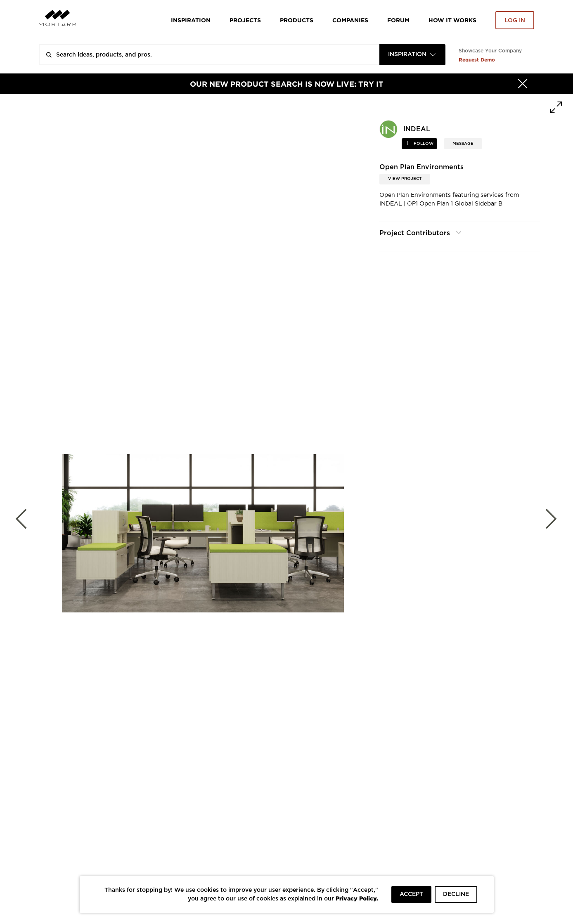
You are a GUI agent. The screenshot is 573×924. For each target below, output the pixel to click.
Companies (350, 20)
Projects (245, 20)
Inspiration (191, 20)
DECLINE (456, 894)
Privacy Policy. (357, 898)
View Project (405, 179)
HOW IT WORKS (452, 20)
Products (297, 20)
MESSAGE (463, 144)
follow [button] (423, 144)
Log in (515, 21)
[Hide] (523, 84)
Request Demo (477, 60)
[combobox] (412, 55)
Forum (398, 20)
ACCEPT (411, 894)
